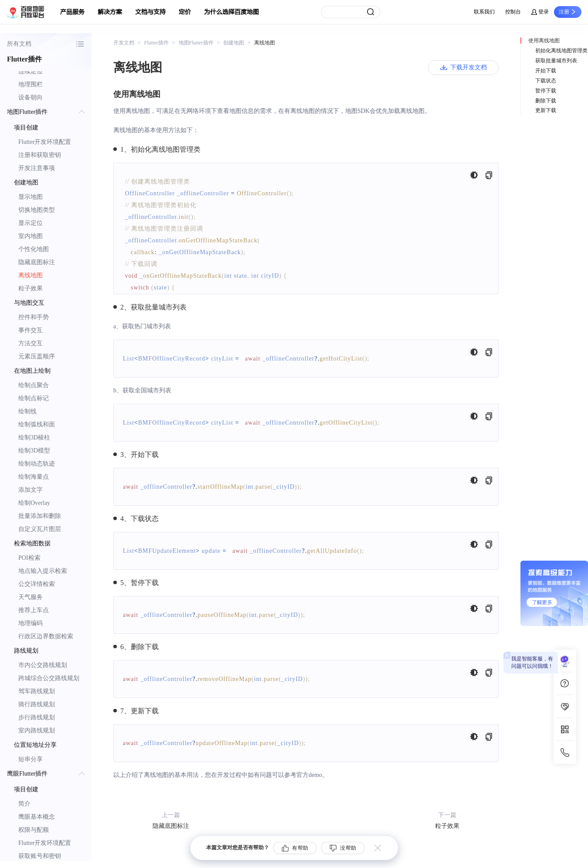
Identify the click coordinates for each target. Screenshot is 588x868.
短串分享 (31, 759)
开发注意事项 (37, 168)
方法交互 (31, 343)
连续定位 (31, 71)
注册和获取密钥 (40, 155)
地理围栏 (31, 84)
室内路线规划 (37, 730)
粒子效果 (31, 288)
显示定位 (31, 223)
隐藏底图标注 (37, 262)
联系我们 (484, 12)
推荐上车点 (34, 610)
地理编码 (31, 623)
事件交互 (31, 330)
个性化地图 (34, 249)
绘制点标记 (34, 398)
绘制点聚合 (34, 385)
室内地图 (31, 236)
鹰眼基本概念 (37, 817)
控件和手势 (34, 317)
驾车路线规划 (37, 691)
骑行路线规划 (37, 704)
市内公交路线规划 (43, 665)
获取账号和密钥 (40, 856)
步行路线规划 (37, 717)
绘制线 (27, 411)
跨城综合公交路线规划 (49, 678)
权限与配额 (34, 830)
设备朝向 (31, 97)
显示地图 (31, 197)
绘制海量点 (34, 477)
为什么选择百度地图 (231, 12)
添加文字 (31, 490)
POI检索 (29, 558)
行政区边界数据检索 (46, 636)
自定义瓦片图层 (40, 529)
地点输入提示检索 (43, 571)
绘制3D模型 (34, 451)
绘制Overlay (34, 503)
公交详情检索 (37, 584)
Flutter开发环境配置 (45, 142)
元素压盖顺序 (37, 356)
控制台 (513, 12)
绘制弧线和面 (37, 424)
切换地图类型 (37, 210)
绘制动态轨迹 (37, 464)
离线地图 (31, 275)
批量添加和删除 (40, 516)
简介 (24, 804)
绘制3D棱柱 (34, 437)
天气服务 (31, 597)
